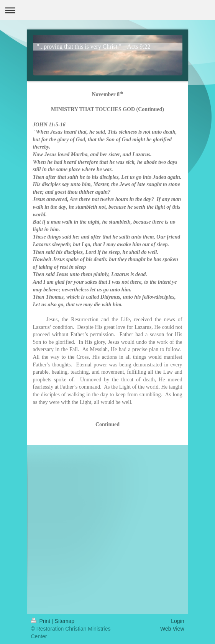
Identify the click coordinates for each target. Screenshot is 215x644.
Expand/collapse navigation (107, 10)
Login (177, 621)
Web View (172, 629)
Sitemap (65, 621)
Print (42, 621)
